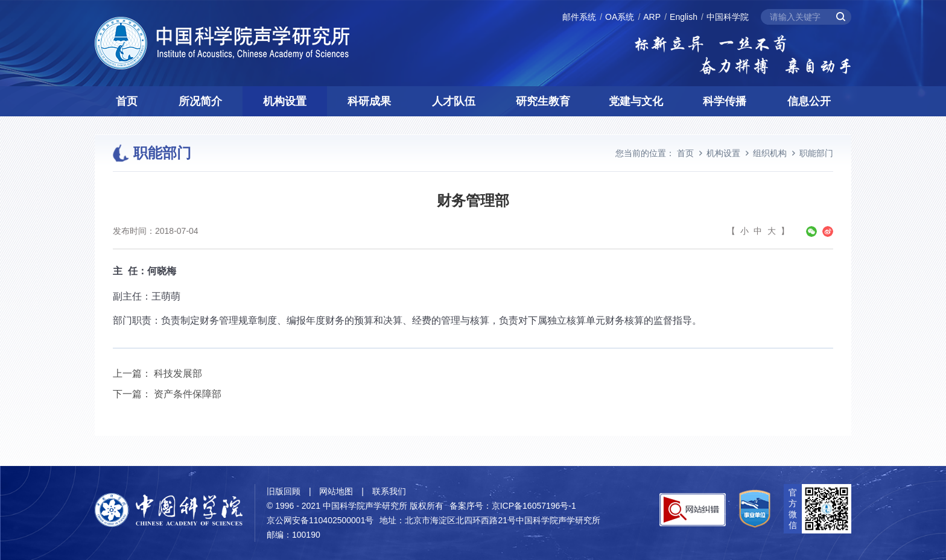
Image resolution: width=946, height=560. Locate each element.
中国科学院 (728, 17)
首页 (127, 101)
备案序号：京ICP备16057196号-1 (513, 506)
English (684, 17)
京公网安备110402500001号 (320, 520)
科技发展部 (178, 373)
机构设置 (285, 101)
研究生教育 (543, 101)
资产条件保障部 (188, 394)
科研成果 (369, 101)
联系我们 (389, 491)
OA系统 (620, 17)
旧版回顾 (284, 491)
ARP (652, 17)
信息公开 (809, 101)
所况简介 (200, 101)
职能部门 (816, 153)
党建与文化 (636, 101)
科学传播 (725, 101)
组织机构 (770, 153)
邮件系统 (579, 17)
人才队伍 (454, 101)
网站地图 (336, 491)
